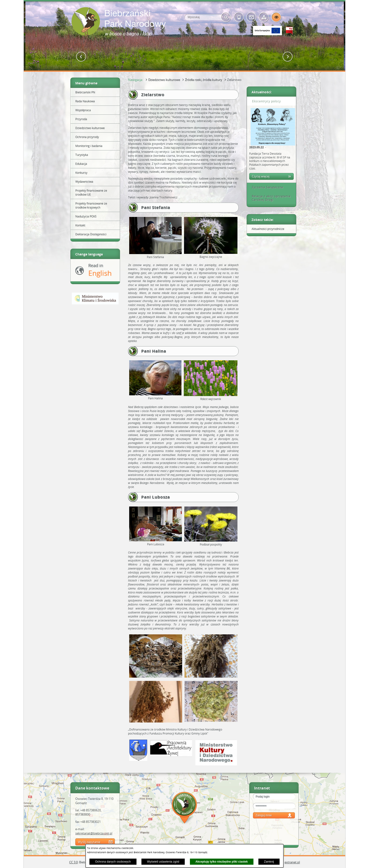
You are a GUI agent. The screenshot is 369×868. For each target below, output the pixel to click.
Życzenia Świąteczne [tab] (266, 187)
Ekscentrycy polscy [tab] (265, 101)
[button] (81, 57)
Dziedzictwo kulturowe (164, 80)
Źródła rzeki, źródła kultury (204, 80)
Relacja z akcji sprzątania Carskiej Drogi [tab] (270, 198)
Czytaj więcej (261, 176)
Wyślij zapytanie (89, 842)
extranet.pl (292, 862)
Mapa (184, 808)
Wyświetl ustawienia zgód (163, 862)
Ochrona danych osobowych (113, 862)
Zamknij (269, 862)
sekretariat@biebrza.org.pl (94, 833)
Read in (100, 270)
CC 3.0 (73, 862)
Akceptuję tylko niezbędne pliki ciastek (222, 862)
